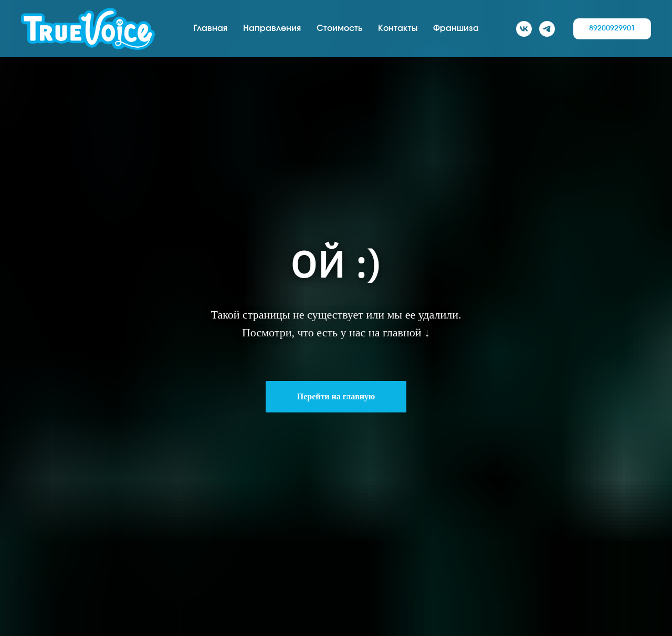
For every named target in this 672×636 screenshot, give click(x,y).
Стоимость (339, 28)
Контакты (398, 28)
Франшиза (456, 28)
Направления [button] (272, 28)
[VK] (524, 29)
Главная (210, 28)
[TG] (547, 29)
